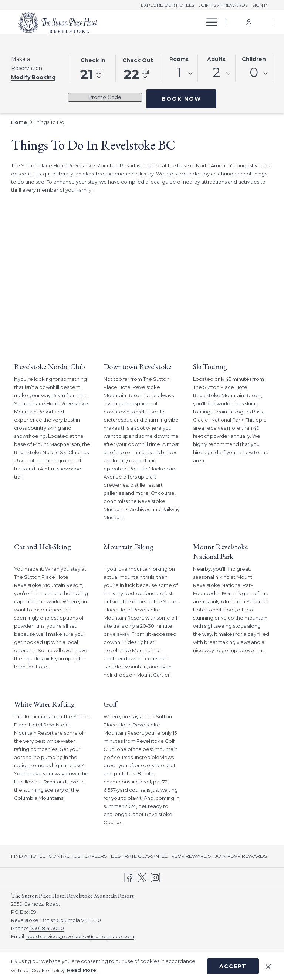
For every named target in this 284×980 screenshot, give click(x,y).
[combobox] (179, 74)
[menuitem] (149, 22)
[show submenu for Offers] (198, 22)
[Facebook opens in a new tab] (129, 877)
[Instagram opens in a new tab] (155, 877)
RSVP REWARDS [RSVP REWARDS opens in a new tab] (191, 857)
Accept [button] (233, 966)
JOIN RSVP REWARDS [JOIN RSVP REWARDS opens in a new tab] (241, 857)
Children (254, 59)
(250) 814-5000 (47, 928)
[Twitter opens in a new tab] (142, 877)
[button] (93, 68)
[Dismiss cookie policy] (268, 966)
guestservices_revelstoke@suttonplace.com (80, 936)
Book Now (181, 99)
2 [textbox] (217, 72)
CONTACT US (65, 856)
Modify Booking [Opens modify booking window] (33, 77)
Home (19, 122)
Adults (216, 59)
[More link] (209, 22)
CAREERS (96, 856)
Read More (82, 970)
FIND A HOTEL (28, 856)
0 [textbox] (254, 72)
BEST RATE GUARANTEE (139, 856)
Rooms (179, 59)
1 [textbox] (179, 72)
